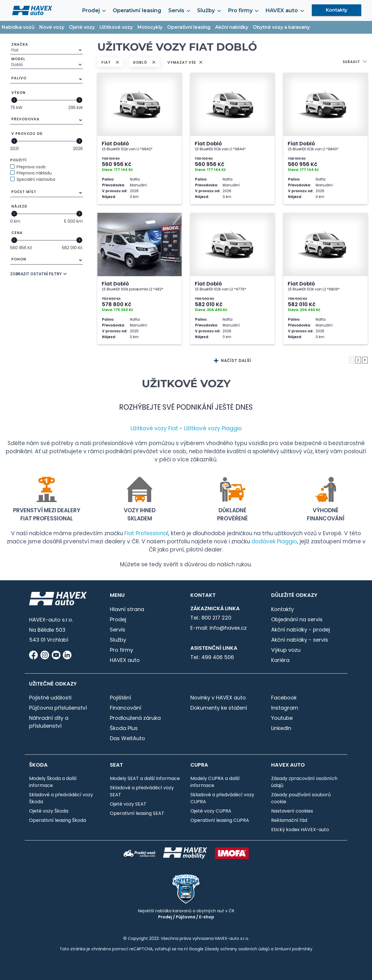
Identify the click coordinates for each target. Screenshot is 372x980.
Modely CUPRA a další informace (215, 782)
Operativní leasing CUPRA (220, 820)
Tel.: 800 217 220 (211, 618)
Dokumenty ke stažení (219, 708)
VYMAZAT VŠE (185, 62)
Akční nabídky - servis (300, 640)
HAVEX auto (285, 10)
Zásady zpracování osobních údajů (304, 782)
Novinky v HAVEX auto (218, 698)
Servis (179, 10)
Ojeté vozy (82, 27)
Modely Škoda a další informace (53, 782)
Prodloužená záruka (135, 718)
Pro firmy (243, 10)
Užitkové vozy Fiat (154, 428)
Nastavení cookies (292, 811)
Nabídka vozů (18, 27)
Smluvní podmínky (294, 949)
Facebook (284, 698)
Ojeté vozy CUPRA (211, 811)
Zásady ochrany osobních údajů (237, 949)
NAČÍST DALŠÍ (233, 361)
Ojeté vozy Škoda (49, 811)
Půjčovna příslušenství (58, 708)
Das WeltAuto (127, 738)
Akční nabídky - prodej (301, 630)
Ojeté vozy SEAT (128, 804)
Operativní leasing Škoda (58, 820)
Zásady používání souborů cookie (301, 798)
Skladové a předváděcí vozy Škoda (61, 798)
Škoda (38, 765)
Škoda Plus (124, 728)
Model (18, 59)
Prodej (94, 10)
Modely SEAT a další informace (145, 778)
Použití (18, 160)
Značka (20, 44)
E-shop (207, 917)
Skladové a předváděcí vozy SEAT (142, 791)
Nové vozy (52, 27)
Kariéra (280, 660)
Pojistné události (50, 698)
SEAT (116, 765)
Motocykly (150, 27)
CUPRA (199, 765)
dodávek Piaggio (274, 541)
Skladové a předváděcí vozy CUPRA (222, 798)
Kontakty (337, 10)
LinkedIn (281, 728)
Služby (209, 10)
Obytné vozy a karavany (281, 27)
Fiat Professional (146, 533)
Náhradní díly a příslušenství (49, 722)
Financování (126, 708)
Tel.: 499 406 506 (212, 657)
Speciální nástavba (36, 179)
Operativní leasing (137, 10)
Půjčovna (186, 917)
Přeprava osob (31, 167)
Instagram (285, 708)
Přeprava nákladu (34, 173)
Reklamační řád (289, 820)
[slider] (14, 100)
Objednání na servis (297, 619)
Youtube (282, 718)
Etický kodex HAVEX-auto (300, 830)
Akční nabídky (232, 27)
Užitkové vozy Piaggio (213, 428)
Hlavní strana (127, 609)
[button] (355, 62)
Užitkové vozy (116, 27)
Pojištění (120, 698)
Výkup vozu (286, 650)
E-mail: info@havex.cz (219, 628)
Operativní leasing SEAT (137, 813)
